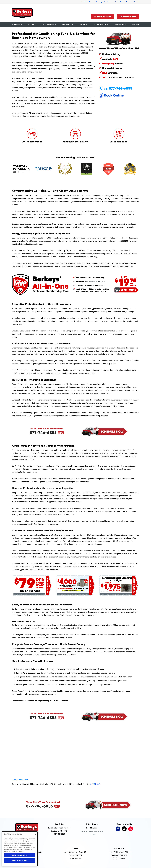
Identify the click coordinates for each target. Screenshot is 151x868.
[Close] (35, 834)
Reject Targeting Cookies (20, 860)
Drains (31, 25)
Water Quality (100, 25)
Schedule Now (128, 16)
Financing (99, 2)
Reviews (129, 2)
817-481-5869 (95, 784)
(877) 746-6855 (103, 16)
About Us (84, 2)
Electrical (67, 25)
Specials (136, 2)
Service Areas (109, 2)
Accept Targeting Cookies (20, 855)
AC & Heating (48, 25)
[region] (20, 849)
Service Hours (120, 2)
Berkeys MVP (120, 25)
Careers (91, 2)
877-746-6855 (43, 433)
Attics (83, 25)
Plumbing (16, 25)
